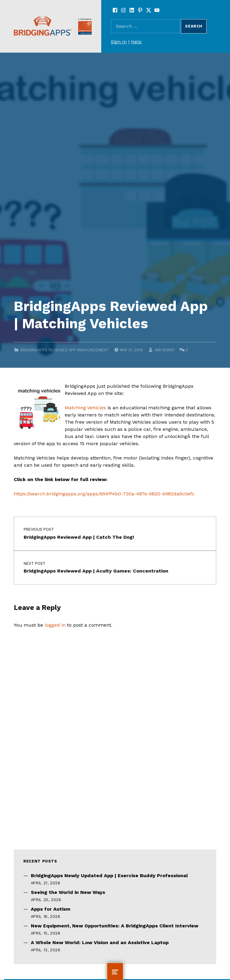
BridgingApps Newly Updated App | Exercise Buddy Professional (109, 876)
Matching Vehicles (85, 408)
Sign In (119, 42)
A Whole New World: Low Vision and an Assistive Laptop (100, 942)
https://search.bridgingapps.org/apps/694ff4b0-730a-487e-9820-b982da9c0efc (104, 494)
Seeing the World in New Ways (68, 892)
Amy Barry (164, 350)
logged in (55, 625)
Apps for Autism (51, 909)
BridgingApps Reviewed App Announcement (65, 350)
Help (136, 42)
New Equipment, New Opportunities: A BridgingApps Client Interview (115, 926)
